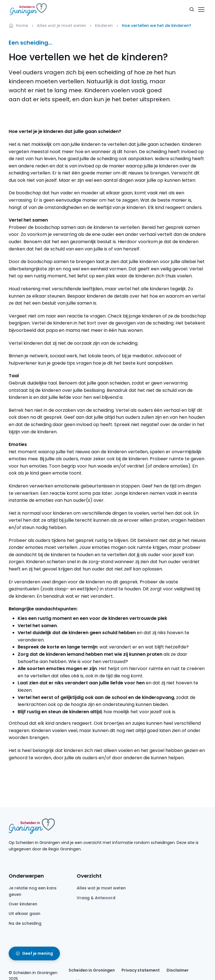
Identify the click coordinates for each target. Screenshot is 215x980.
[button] (192, 10)
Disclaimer (178, 970)
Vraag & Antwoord (96, 898)
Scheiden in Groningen (92, 970)
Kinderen (104, 26)
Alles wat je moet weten (61, 26)
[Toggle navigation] (201, 10)
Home (18, 26)
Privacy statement (141, 970)
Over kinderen (23, 904)
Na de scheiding (25, 923)
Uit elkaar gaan (24, 914)
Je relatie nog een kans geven (33, 891)
